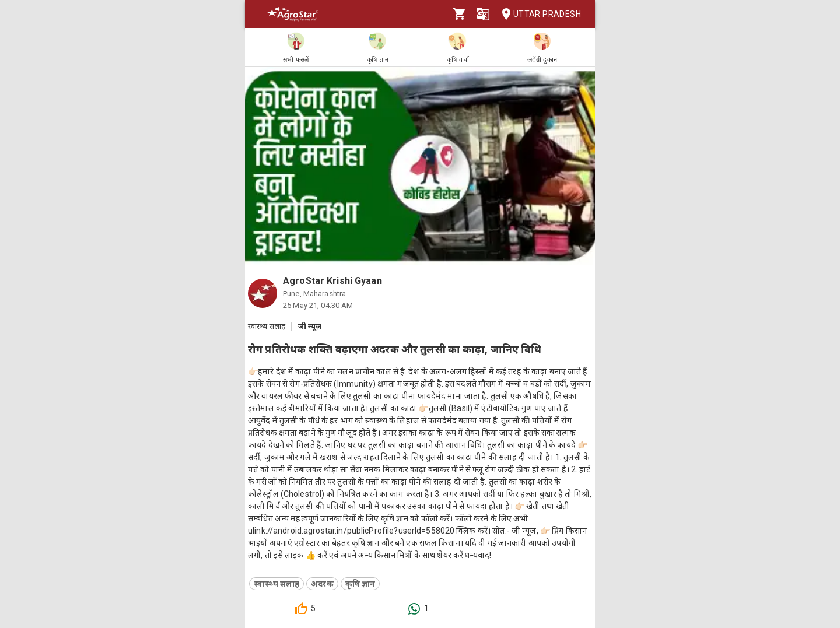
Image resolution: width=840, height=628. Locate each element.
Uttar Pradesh (538, 14)
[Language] (483, 14)
